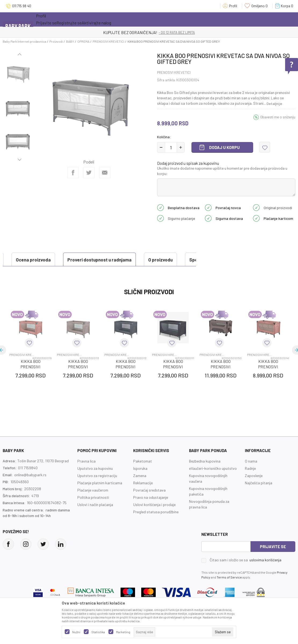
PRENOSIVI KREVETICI (108, 41)
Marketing (123, 632)
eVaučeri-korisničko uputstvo (213, 482)
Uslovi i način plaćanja (95, 518)
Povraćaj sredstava (149, 503)
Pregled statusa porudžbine (156, 525)
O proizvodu (104, 260)
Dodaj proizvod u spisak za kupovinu (188, 163)
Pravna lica (86, 474)
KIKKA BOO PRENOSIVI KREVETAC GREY (126, 380)
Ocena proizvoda (28, 273)
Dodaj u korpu (224, 147)
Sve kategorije (53, 19)
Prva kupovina (163, 19)
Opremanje (130, 19)
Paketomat (143, 474)
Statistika (98, 632)
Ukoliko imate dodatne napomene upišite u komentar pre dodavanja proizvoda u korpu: (222, 171)
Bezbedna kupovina (205, 474)
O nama (251, 474)
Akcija (83, 19)
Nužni (76, 632)
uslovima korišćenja (265, 573)
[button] (265, 147)
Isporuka (140, 482)
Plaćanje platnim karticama (100, 496)
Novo (106, 19)
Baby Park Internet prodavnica (24, 41)
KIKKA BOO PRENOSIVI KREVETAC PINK (31, 380)
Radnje (250, 482)
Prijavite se (273, 560)
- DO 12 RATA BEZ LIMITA (177, 32)
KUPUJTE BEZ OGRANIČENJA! (130, 32)
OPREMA (83, 41)
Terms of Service (229, 591)
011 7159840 (28, 481)
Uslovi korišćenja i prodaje (154, 518)
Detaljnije (274, 103)
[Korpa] (285, 6)
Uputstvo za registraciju (97, 489)
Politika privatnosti (93, 511)
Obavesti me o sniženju (278, 117)
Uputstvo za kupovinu (95, 482)
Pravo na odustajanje (151, 511)
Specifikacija (147, 260)
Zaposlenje (254, 489)
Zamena (140, 489)
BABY (70, 41)
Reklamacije (143, 496)
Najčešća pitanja (259, 496)
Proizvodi (56, 41)
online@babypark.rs (30, 488)
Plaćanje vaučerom (93, 503)
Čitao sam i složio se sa (246, 573)
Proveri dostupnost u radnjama (43, 260)
